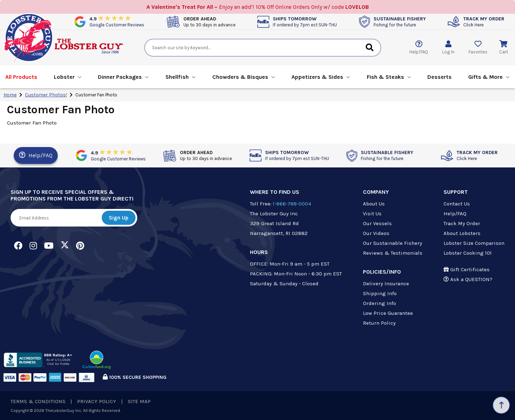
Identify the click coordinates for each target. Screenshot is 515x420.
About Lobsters (462, 233)
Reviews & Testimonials (393, 253)
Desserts (439, 77)
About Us (374, 204)
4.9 (117, 22)
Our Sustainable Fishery (392, 243)
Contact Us (457, 204)
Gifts (489, 77)
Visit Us (372, 214)
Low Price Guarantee (388, 313)
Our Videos (376, 233)
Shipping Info (380, 293)
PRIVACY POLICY (97, 401)
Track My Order (462, 223)
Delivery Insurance (386, 284)
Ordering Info (379, 303)
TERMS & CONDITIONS (38, 401)
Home (10, 95)
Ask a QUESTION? (468, 279)
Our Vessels (377, 223)
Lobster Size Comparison (474, 243)
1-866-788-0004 (292, 204)
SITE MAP (139, 401)
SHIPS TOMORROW (305, 22)
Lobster (68, 77)
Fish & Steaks (389, 77)
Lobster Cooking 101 (468, 253)
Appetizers (321, 77)
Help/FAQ (36, 155)
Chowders (244, 77)
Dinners (123, 77)
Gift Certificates (467, 269)
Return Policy (379, 323)
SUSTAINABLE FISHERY (400, 22)
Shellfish (181, 77)
